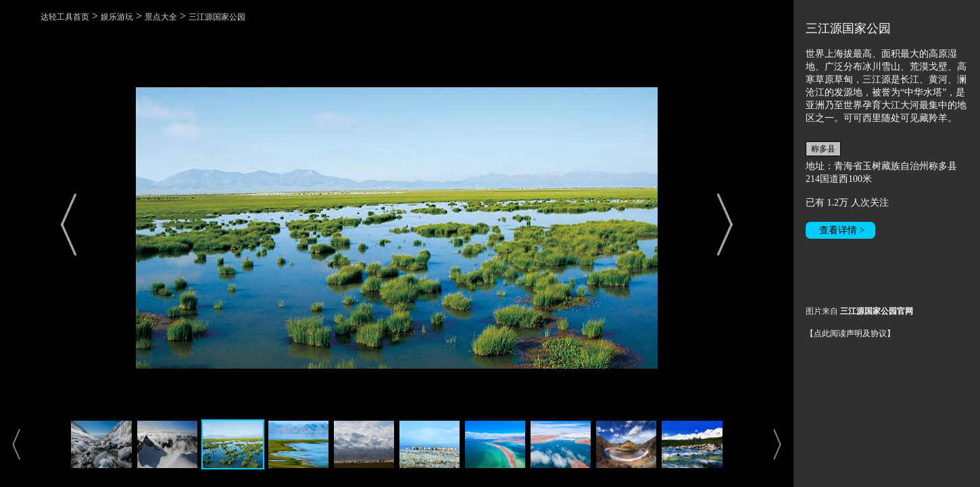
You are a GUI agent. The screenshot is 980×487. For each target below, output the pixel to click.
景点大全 (161, 17)
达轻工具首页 (65, 17)
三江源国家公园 (217, 17)
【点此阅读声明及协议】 (850, 333)
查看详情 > (842, 230)
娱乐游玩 (117, 17)
